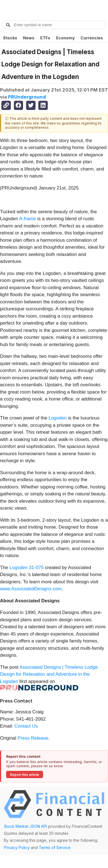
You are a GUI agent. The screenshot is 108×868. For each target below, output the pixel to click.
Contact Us (26, 726)
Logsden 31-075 (27, 568)
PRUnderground (27, 97)
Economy (65, 38)
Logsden (58, 418)
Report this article (25, 775)
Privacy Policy (17, 847)
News (29, 38)
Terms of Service (55, 847)
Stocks (10, 38)
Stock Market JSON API (25, 826)
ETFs (45, 38)
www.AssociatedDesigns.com (31, 589)
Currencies (92, 38)
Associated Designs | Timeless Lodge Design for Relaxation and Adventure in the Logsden (49, 674)
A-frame (27, 219)
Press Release (33, 738)
